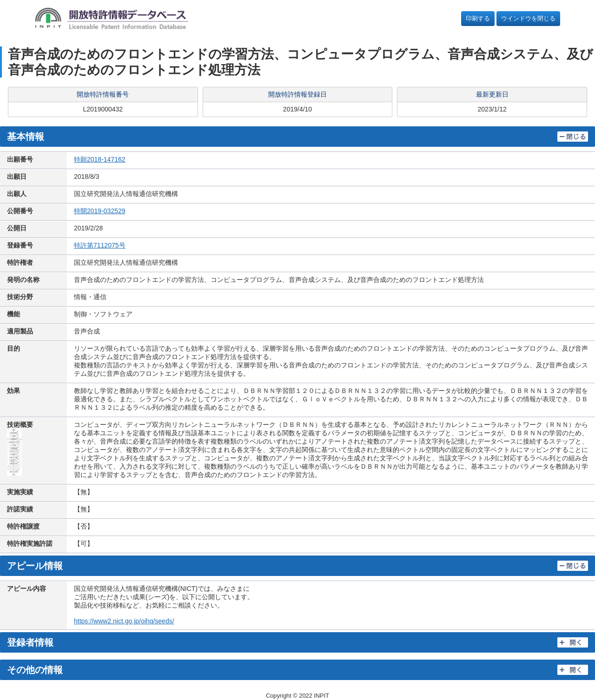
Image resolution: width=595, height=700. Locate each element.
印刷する (478, 18)
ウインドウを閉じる (528, 18)
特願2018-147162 (100, 159)
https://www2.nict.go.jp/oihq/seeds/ (124, 621)
